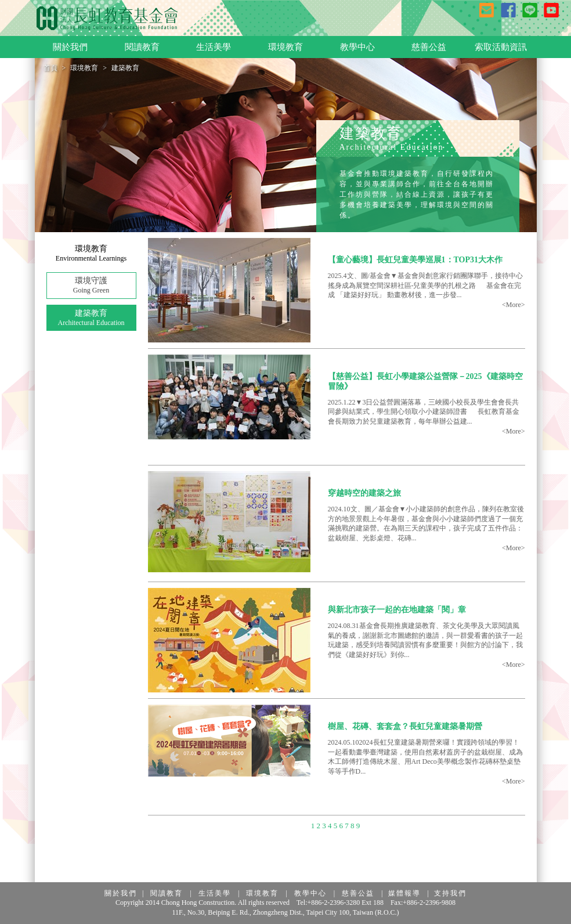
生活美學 (215, 893)
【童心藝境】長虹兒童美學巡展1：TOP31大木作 (415, 260)
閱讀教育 (167, 893)
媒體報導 (404, 893)
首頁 (50, 68)
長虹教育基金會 (107, 19)
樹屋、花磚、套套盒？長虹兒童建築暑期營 (405, 726)
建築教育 (91, 318)
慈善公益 (358, 893)
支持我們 (450, 893)
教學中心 (310, 893)
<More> (514, 305)
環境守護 (91, 286)
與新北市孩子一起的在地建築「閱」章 (397, 610)
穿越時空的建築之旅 (364, 493)
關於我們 (121, 893)
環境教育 (84, 68)
